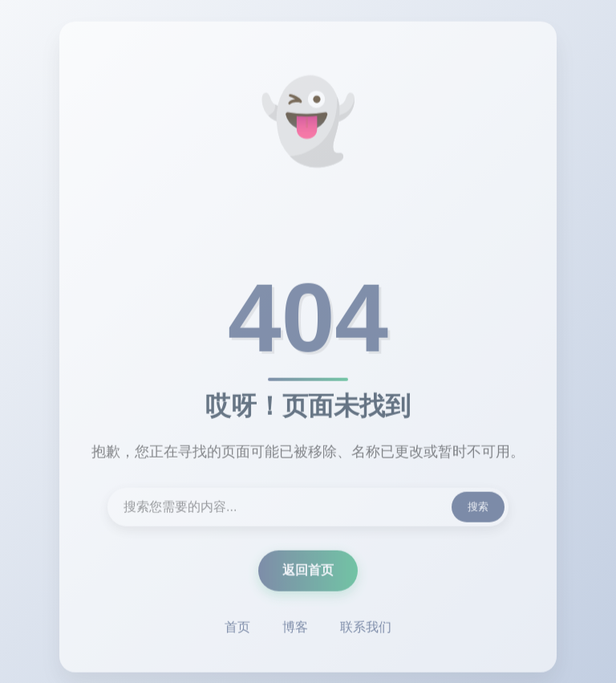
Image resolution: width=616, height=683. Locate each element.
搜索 (478, 508)
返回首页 (308, 572)
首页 (237, 629)
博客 (295, 629)
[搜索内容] (308, 509)
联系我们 (366, 629)
